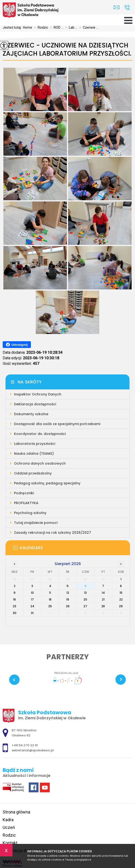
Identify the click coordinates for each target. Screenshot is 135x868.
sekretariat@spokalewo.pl (117, 7)
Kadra (8, 820)
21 (103, 599)
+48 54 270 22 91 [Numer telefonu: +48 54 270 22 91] (25, 745)
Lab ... (70, 27)
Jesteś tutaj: (13, 27)
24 (32, 606)
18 (50, 599)
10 (32, 593)
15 (121, 593)
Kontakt (10, 843)
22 (121, 599)
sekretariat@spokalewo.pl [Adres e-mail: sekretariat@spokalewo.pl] (33, 750)
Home (28, 27)
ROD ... (56, 27)
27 (85, 606)
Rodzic (40, 27)
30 (15, 613)
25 (50, 606)
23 (14, 606)
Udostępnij (17, 345)
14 (103, 593)
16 (14, 599)
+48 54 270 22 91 (127, 7)
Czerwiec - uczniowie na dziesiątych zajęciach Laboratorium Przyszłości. (67, 50)
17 (32, 599)
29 (121, 606)
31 (32, 613)
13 (85, 593)
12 (68, 593)
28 (103, 606)
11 (50, 593)
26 (68, 606)
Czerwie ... (88, 27)
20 (85, 599)
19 (68, 599)
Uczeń (9, 827)
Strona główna (16, 812)
